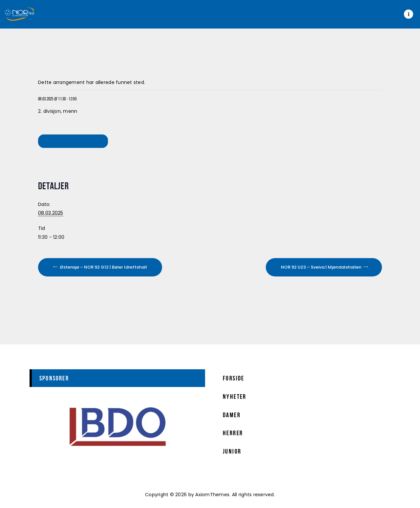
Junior (232, 451)
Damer (232, 415)
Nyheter (235, 396)
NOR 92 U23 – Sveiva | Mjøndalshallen (322, 267)
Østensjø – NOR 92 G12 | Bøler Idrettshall (103, 267)
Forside (234, 378)
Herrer (233, 433)
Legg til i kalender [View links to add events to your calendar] (74, 141)
